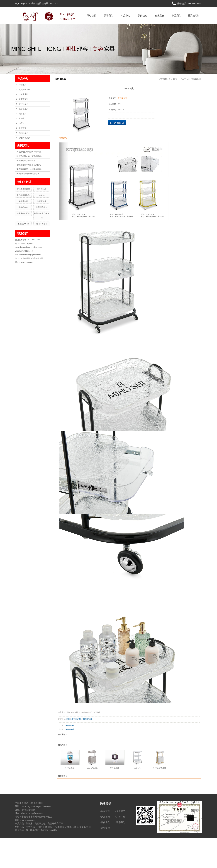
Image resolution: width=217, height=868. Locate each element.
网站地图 (44, 4)
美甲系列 (23, 114)
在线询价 (117, 123)
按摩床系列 (24, 94)
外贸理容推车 (42, 207)
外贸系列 (23, 85)
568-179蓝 (70, 729)
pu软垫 (42, 195)
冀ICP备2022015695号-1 (46, 830)
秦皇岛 (83, 827)
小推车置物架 (87, 719)
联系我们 (177, 15)
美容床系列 (24, 104)
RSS (52, 4)
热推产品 (19, 827)
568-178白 (70, 725)
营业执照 (105, 828)
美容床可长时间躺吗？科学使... (29, 152)
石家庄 (75, 827)
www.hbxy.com (28, 820)
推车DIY (22, 123)
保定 (64, 827)
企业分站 (33, 4)
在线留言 (160, 15)
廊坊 (60, 827)
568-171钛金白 (160, 768)
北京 (50, 827)
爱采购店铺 (194, 15)
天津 (45, 827)
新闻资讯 (105, 822)
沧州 (88, 827)
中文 (17, 4)
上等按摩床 (23, 207)
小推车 (68, 719)
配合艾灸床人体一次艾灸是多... (29, 156)
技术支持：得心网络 (25, 830)
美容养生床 (23, 201)
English (24, 4)
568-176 (137, 768)
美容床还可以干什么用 (26, 161)
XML (57, 4)
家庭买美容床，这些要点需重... (29, 169)
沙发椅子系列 (24, 138)
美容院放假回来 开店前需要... (29, 174)
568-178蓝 (70, 768)
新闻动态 (143, 15)
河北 (40, 827)
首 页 (175, 79)
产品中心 (126, 15)
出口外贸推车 (42, 224)
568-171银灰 (92, 768)
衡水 (69, 827)
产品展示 (105, 817)
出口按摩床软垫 (23, 195)
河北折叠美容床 (23, 189)
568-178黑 (115, 768)
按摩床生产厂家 (23, 213)
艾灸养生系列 (24, 90)
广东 (55, 827)
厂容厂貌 (121, 817)
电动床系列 (24, 133)
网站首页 (92, 15)
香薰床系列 (24, 99)
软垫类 (22, 118)
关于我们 (109, 15)
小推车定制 (76, 719)
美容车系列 (24, 109)
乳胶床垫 (23, 128)
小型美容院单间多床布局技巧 (29, 165)
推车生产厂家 (23, 224)
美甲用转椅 (42, 189)
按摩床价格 (42, 201)
